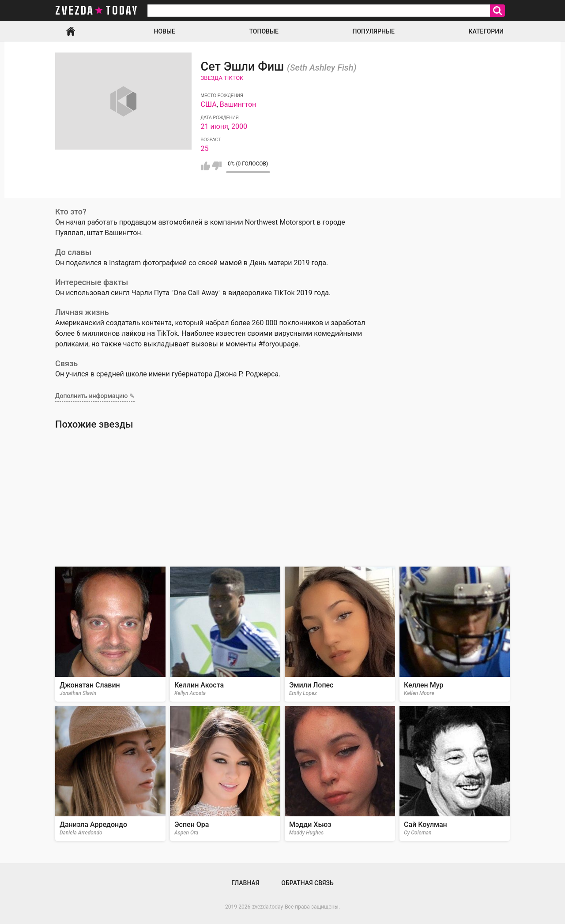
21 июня (215, 126)
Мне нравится (205, 166)
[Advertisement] (282, 498)
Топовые (264, 31)
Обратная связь (307, 883)
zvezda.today (267, 907)
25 (205, 148)
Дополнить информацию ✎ (95, 396)
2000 (239, 126)
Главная (71, 31)
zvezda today (97, 11)
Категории (486, 31)
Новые (165, 31)
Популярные (373, 31)
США (209, 104)
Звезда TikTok (222, 78)
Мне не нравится (217, 166)
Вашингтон (238, 104)
